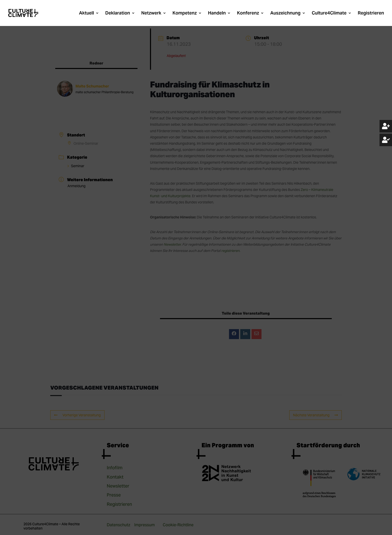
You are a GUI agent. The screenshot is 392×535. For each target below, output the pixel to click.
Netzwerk (151, 13)
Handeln (217, 13)
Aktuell (86, 13)
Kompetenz (185, 13)
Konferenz (248, 13)
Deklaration (118, 13)
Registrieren (371, 13)
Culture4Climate (329, 13)
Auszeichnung (285, 13)
